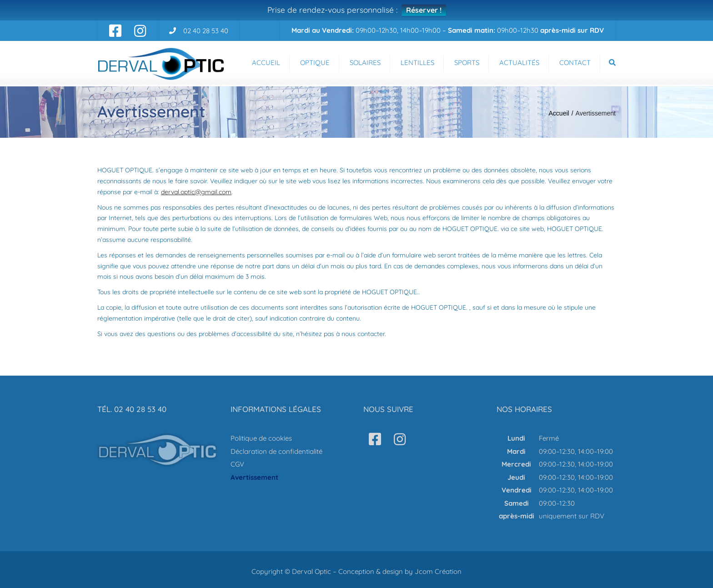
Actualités (519, 63)
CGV (237, 464)
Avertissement (254, 477)
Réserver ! (424, 10)
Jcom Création (438, 571)
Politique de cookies (261, 438)
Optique (315, 63)
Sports (467, 63)
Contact (575, 63)
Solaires (365, 63)
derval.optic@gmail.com (196, 192)
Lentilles (417, 63)
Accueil (266, 63)
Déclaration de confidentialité (276, 451)
